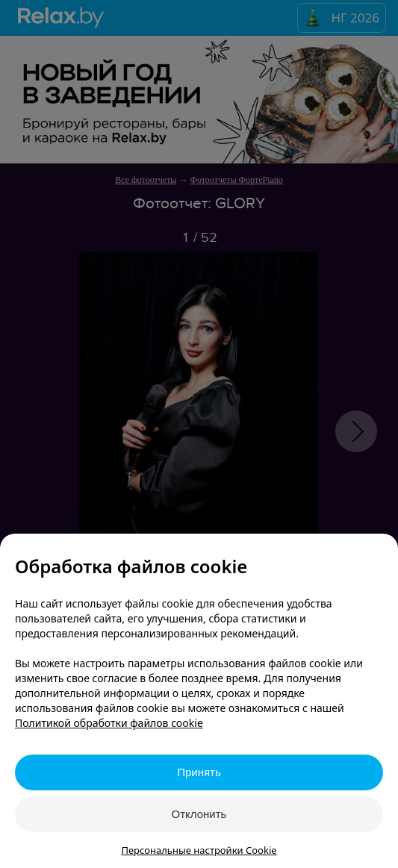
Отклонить (199, 814)
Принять (199, 772)
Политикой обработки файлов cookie (109, 723)
